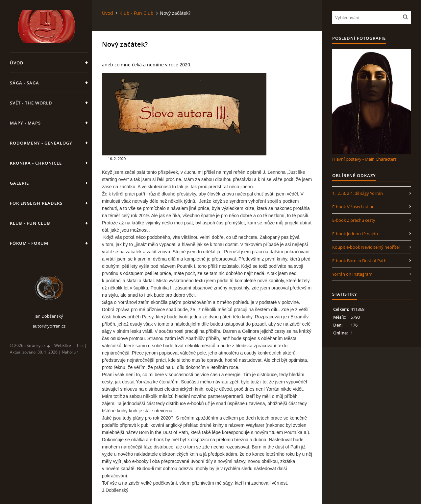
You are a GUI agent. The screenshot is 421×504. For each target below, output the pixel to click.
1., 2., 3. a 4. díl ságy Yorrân (358, 193)
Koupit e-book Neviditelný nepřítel (366, 247)
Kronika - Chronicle (36, 163)
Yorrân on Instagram (352, 274)
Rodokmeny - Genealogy (41, 143)
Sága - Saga (25, 83)
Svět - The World (31, 103)
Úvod (17, 63)
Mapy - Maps (25, 123)
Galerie (19, 183)
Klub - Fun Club (30, 223)
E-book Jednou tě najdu (355, 234)
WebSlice (63, 345)
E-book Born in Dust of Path (359, 261)
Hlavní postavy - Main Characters (364, 159)
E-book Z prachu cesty (354, 220)
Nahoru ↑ (70, 352)
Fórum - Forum (29, 243)
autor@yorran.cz (49, 326)
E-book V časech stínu (353, 207)
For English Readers (36, 203)
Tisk (80, 345)
